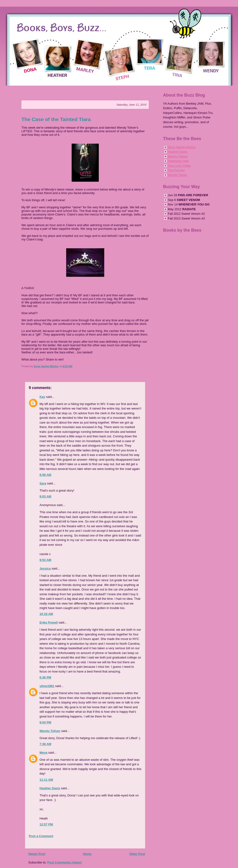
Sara (43, 483)
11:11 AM (46, 780)
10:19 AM (46, 614)
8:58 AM (45, 475)
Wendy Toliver (50, 731)
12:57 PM (46, 824)
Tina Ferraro (176, 170)
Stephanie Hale (178, 161)
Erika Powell (49, 622)
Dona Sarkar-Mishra (182, 147)
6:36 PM (45, 677)
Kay (42, 397)
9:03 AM (45, 496)
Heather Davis (50, 788)
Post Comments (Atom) (64, 862)
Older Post (137, 854)
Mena (43, 753)
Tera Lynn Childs (179, 166)
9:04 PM (45, 722)
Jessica (45, 568)
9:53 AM (45, 560)
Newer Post (37, 854)
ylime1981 (47, 686)
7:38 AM (45, 744)
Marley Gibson (178, 156)
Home (87, 854)
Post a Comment (41, 836)
